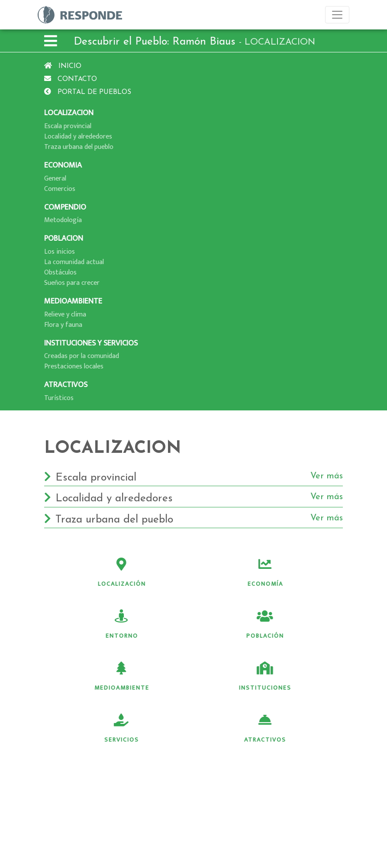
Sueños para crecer (72, 283)
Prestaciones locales (74, 366)
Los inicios (60, 252)
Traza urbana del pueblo (79, 147)
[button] (51, 42)
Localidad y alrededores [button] (193, 499)
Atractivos (265, 729)
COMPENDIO (65, 207)
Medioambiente (122, 677)
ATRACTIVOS (66, 385)
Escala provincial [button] (193, 478)
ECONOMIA (63, 165)
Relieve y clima (65, 315)
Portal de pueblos (88, 92)
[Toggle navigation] (337, 15)
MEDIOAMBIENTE (73, 301)
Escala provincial (68, 126)
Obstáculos (60, 273)
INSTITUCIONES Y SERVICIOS (91, 343)
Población (265, 625)
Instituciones (265, 677)
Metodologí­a (63, 220)
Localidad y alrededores (78, 137)
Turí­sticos (59, 398)
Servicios (122, 729)
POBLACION (64, 238)
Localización (122, 573)
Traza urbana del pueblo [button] (193, 520)
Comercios (60, 189)
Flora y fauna (63, 325)
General (55, 179)
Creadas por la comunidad (82, 356)
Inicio (63, 66)
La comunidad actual (74, 262)
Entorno (122, 625)
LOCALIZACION (69, 113)
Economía (265, 573)
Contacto (71, 79)
